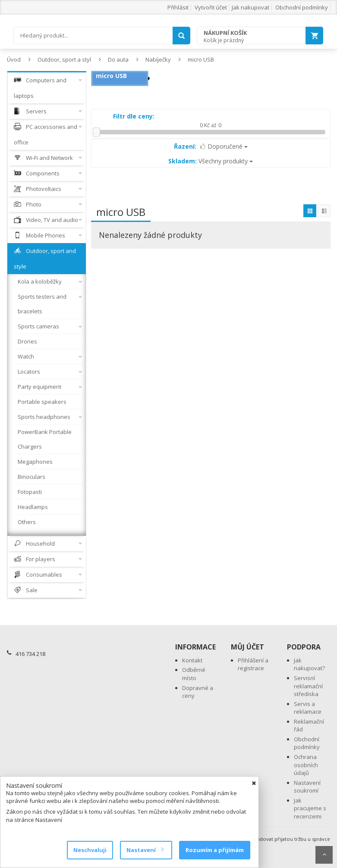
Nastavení (145, 850)
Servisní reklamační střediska (308, 686)
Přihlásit (178, 7)
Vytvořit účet (211, 7)
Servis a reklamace (308, 708)
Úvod (14, 59)
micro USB (201, 59)
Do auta (118, 59)
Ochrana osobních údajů (306, 765)
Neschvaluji (90, 850)
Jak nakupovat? (309, 664)
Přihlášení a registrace (253, 664)
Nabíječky (158, 59)
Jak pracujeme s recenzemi (310, 808)
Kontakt (192, 660)
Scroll (324, 855)
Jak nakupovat (250, 7)
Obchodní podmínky (302, 7)
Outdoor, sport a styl (64, 59)
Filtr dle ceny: (134, 116)
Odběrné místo (194, 674)
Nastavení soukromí (307, 787)
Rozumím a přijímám (215, 850)
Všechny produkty (211, 161)
